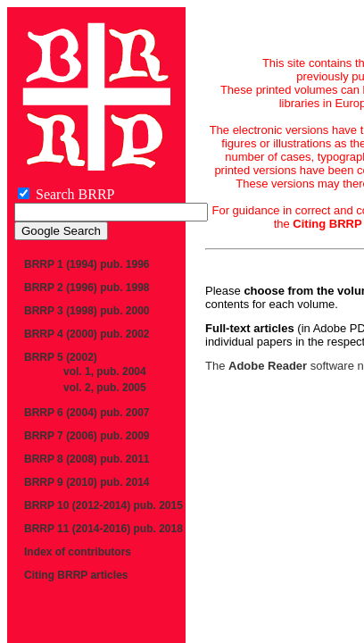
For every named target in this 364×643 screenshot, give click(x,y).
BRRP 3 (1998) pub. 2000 (87, 311)
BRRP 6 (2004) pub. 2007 (87, 413)
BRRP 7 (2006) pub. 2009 (87, 436)
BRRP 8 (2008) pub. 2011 (87, 459)
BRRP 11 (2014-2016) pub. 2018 (103, 529)
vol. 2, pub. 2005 (105, 388)
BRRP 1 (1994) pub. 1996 (87, 264)
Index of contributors (78, 552)
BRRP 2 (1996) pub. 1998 (87, 288)
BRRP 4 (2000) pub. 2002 (87, 334)
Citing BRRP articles (76, 575)
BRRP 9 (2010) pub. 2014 (87, 482)
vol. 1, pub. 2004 (105, 372)
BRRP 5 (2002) (61, 357)
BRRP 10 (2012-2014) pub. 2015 (103, 505)
